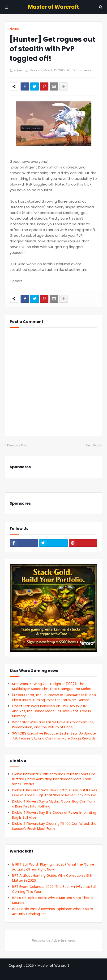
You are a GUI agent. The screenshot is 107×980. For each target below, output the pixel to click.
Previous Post (17, 445)
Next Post (93, 445)
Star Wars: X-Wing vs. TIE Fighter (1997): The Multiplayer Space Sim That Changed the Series (51, 686)
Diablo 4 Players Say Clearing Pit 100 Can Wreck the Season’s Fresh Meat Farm (54, 826)
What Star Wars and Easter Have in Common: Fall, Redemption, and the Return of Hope (53, 725)
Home (14, 29)
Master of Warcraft (54, 7)
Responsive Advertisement (54, 940)
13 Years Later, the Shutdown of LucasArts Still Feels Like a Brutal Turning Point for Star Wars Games (54, 697)
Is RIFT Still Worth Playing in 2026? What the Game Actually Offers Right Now (53, 867)
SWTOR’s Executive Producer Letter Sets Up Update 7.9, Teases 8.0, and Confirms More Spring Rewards (54, 736)
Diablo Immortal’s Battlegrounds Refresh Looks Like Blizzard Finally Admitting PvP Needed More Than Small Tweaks (54, 779)
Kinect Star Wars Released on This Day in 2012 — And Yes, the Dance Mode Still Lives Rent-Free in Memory (51, 711)
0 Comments (81, 70)
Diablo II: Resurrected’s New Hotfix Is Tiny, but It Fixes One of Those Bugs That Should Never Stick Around (55, 793)
